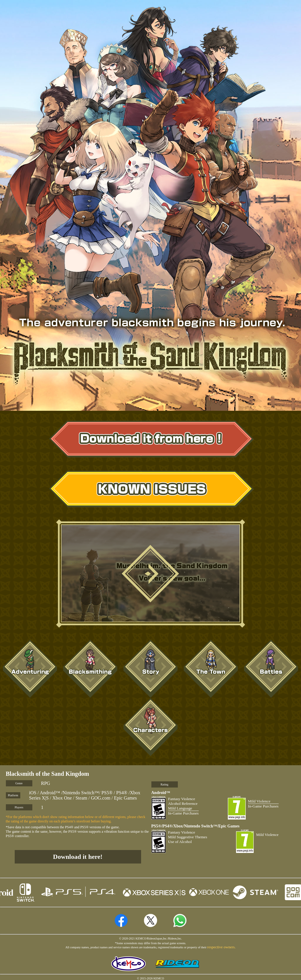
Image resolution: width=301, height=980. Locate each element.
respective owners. (221, 947)
